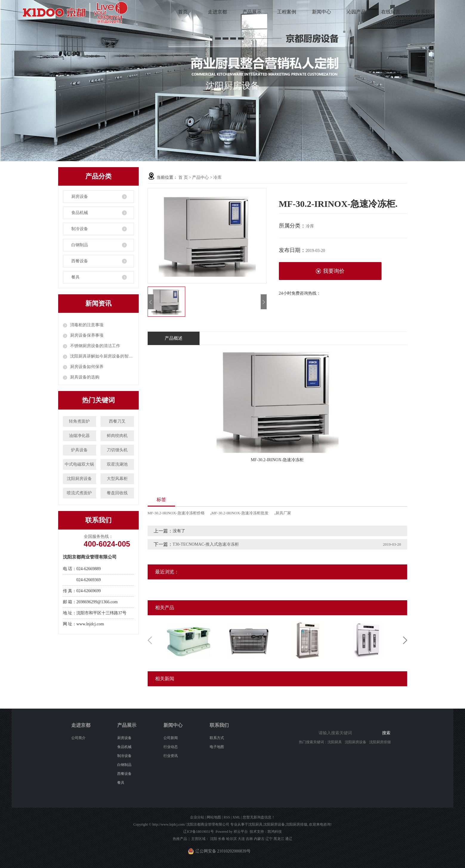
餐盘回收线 (117, 493)
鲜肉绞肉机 (117, 436)
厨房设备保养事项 (87, 335)
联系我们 (425, 12)
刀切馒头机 (117, 450)
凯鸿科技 (275, 832)
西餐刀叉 (117, 421)
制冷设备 (80, 229)
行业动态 (171, 747)
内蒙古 (259, 839)
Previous (150, 640)
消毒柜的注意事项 (87, 325)
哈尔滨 (231, 839)
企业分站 (197, 817)
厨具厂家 (283, 513)
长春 (222, 839)
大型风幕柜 (117, 479)
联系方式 (217, 738)
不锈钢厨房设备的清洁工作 (95, 346)
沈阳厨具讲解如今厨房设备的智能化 (102, 356)
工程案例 (287, 12)
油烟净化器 (79, 436)
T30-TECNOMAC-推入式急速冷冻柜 (206, 544)
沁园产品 (356, 12)
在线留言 (391, 12)
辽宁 (269, 839)
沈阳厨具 (335, 742)
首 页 (183, 177)
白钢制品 (80, 245)
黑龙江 (279, 839)
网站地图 (214, 817)
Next (405, 640)
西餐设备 (80, 261)
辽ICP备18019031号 (198, 832)
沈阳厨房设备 (79, 479)
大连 (241, 839)
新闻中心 (322, 12)
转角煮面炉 (79, 421)
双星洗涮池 (117, 464)
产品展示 (252, 12)
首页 (183, 12)
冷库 (217, 177)
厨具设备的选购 (85, 377)
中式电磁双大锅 (79, 464)
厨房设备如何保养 (87, 367)
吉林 (249, 839)
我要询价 (330, 271)
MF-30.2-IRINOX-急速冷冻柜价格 (176, 513)
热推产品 (180, 839)
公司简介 (78, 738)
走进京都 (217, 12)
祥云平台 (241, 832)
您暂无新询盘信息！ (259, 817)
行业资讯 (171, 756)
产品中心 (200, 177)
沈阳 (214, 839)
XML (236, 817)
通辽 (289, 839)
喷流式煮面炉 (79, 493)
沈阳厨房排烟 (380, 742)
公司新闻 (171, 738)
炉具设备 (79, 450)
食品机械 (80, 213)
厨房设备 (80, 197)
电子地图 (217, 747)
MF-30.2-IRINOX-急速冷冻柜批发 (240, 513)
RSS (227, 817)
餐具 (75, 277)
